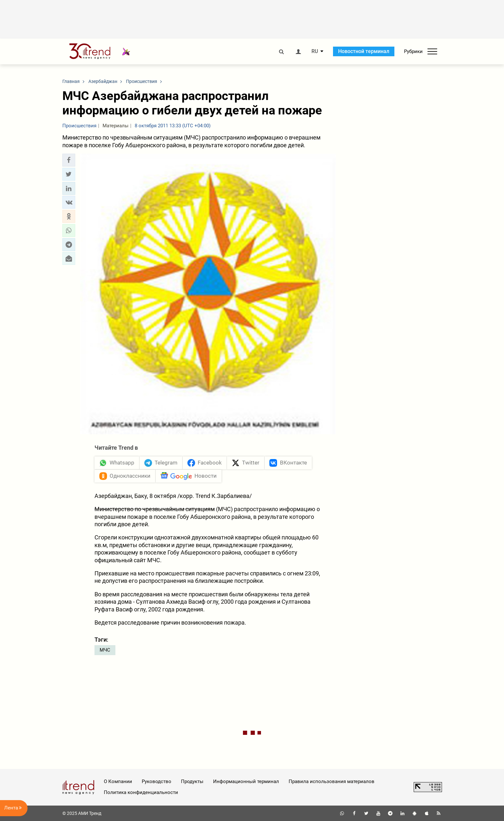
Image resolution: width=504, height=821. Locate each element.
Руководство (157, 781)
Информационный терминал (246, 781)
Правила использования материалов (332, 781)
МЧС (105, 650)
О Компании (118, 781)
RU (315, 51)
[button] (69, 160)
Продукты (192, 781)
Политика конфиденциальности (141, 792)
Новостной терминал (364, 51)
